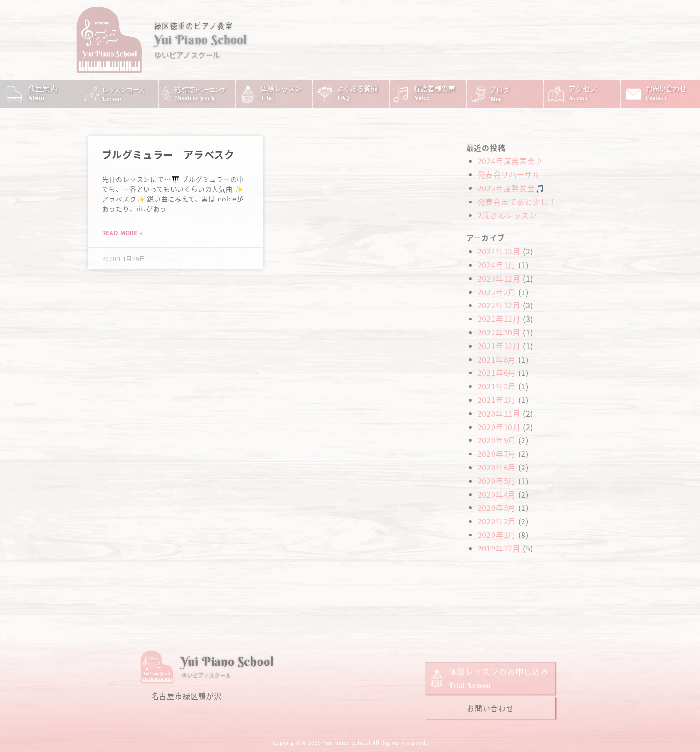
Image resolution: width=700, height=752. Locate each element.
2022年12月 (499, 305)
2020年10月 (499, 427)
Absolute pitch (194, 98)
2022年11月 (499, 319)
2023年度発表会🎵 (511, 188)
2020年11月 (499, 413)
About (37, 98)
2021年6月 (497, 372)
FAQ (343, 98)
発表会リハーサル (509, 174)
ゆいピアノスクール (187, 55)
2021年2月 (497, 386)
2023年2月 (497, 292)
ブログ (500, 89)
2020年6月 (497, 467)
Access (578, 98)
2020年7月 (497, 454)
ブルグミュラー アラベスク (168, 154)
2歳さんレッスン (507, 215)
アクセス (583, 88)
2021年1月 (497, 400)
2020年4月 (497, 494)
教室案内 (43, 88)
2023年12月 (499, 278)
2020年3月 (497, 507)
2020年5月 (497, 481)
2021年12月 (499, 346)
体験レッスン (281, 88)
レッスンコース (123, 89)
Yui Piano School (201, 40)
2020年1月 (497, 535)
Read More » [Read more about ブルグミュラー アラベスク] (122, 233)
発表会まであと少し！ (517, 201)
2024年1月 (497, 265)
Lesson (112, 99)
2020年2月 (497, 521)
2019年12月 (499, 548)
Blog (496, 99)
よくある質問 (357, 88)
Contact (656, 98)
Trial (267, 98)
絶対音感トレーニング (199, 89)
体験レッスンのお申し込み (499, 686)
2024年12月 (499, 251)
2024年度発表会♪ (510, 161)
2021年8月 (497, 359)
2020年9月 (497, 440)
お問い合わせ (666, 88)
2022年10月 (499, 332)
